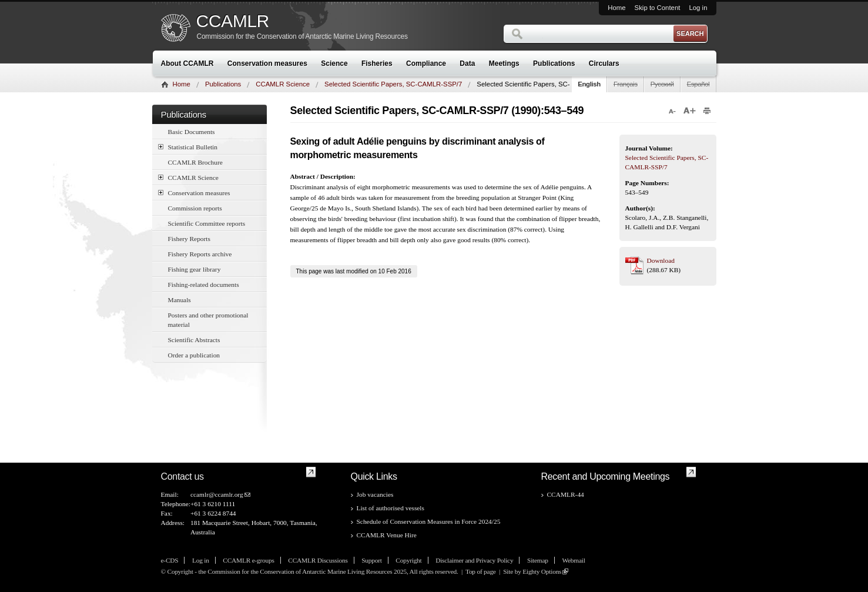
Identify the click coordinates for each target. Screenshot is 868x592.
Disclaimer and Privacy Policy (474, 560)
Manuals (180, 300)
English (589, 84)
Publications (554, 63)
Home (616, 8)
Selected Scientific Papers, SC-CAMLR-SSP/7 (393, 84)
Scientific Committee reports (207, 223)
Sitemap (538, 560)
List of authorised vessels (391, 508)
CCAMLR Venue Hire (387, 535)
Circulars (604, 63)
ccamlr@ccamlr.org (217, 494)
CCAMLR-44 (566, 494)
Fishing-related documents (204, 285)
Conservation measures (267, 63)
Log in (698, 8)
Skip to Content (658, 8)
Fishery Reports (189, 239)
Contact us (182, 476)
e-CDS (170, 560)
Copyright (408, 560)
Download (661, 260)
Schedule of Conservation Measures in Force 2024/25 (429, 521)
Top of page (481, 571)
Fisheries (377, 63)
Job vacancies (375, 494)
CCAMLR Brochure (195, 162)
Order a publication (194, 355)
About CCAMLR (187, 63)
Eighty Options (542, 571)
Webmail (573, 560)
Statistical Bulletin (188, 147)
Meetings (504, 63)
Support (371, 560)
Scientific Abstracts (194, 340)
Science (334, 63)
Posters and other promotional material (208, 320)
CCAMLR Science (283, 84)
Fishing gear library (195, 269)
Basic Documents (192, 132)
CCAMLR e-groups (248, 560)
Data (467, 63)
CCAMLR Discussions (318, 560)
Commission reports (195, 208)
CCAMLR (233, 21)
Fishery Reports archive (200, 254)
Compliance (426, 63)
